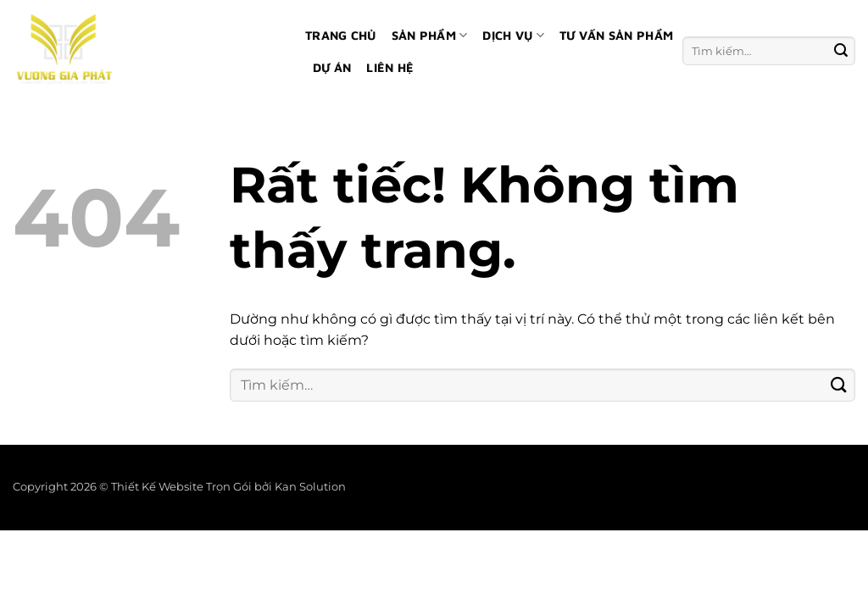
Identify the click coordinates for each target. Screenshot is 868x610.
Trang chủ (341, 35)
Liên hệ (390, 67)
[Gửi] (841, 50)
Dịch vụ (513, 35)
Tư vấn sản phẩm (616, 35)
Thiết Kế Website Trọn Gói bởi (193, 487)
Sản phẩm (430, 35)
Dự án (332, 67)
